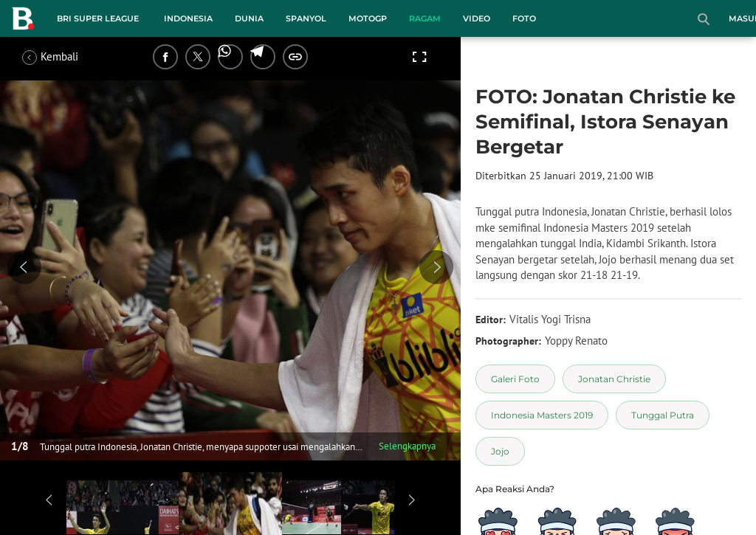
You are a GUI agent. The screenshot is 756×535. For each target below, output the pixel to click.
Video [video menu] (477, 18)
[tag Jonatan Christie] (614, 379)
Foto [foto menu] (524, 18)
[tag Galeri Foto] (515, 379)
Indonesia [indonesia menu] (188, 18)
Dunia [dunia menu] (249, 18)
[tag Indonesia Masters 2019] (542, 415)
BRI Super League (98, 18)
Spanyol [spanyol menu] (306, 18)
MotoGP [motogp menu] (368, 18)
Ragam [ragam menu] (425, 18)
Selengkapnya (407, 446)
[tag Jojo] (500, 451)
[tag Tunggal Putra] (663, 415)
